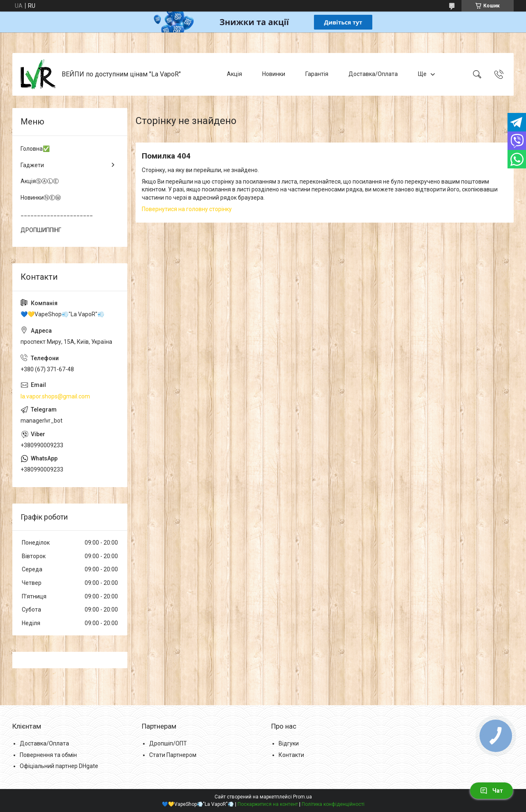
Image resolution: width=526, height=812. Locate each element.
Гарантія (317, 74)
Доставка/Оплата (373, 74)
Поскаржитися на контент (268, 804)
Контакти (291, 755)
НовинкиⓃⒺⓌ (41, 198)
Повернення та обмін (48, 755)
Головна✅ (35, 149)
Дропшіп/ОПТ (168, 743)
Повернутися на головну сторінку (187, 209)
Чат (491, 791)
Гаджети (32, 165)
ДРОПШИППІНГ (41, 230)
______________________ (57, 214)
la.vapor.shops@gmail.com (55, 396)
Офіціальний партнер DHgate (59, 766)
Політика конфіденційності (333, 804)
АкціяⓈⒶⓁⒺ (40, 181)
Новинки (274, 74)
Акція (234, 74)
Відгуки (289, 743)
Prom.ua (302, 797)
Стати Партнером (173, 755)
